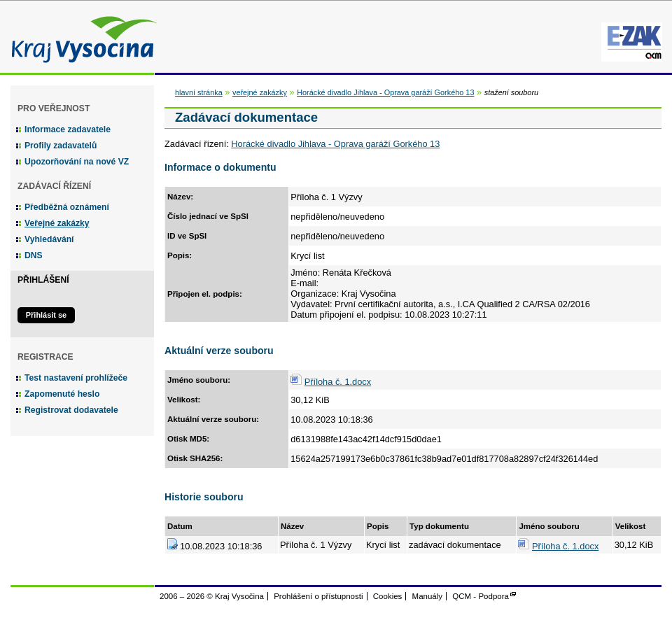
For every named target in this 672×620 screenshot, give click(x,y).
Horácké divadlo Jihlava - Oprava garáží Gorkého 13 (385, 92)
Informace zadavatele (68, 129)
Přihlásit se (46, 315)
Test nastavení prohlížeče (76, 378)
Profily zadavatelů (61, 146)
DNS (34, 255)
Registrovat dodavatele (71, 410)
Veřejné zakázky (57, 223)
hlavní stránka (199, 92)
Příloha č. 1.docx (338, 382)
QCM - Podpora (481, 596)
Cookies (388, 596)
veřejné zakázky (260, 92)
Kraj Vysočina (80, 37)
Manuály (428, 596)
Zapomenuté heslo (62, 394)
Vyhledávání (49, 239)
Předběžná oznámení (67, 207)
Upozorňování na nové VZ (77, 162)
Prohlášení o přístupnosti (318, 596)
